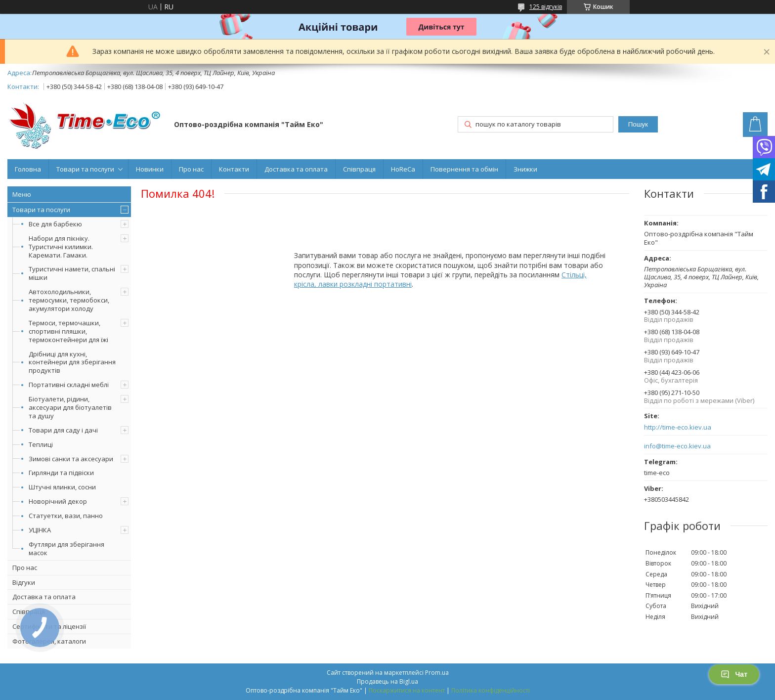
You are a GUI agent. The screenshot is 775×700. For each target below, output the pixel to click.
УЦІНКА (40, 530)
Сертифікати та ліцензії (49, 626)
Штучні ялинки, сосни (62, 487)
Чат (734, 674)
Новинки (150, 169)
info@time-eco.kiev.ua (677, 446)
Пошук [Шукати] (638, 124)
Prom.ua (437, 673)
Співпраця (359, 169)
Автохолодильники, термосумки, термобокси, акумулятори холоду (69, 300)
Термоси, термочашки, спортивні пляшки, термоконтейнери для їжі (68, 331)
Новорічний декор (58, 501)
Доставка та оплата (296, 169)
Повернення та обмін (464, 169)
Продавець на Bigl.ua (387, 681)
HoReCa (403, 169)
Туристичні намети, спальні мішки (72, 273)
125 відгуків (546, 7)
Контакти (234, 169)
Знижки (525, 169)
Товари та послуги (85, 169)
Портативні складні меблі (69, 385)
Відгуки (24, 582)
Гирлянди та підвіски (61, 473)
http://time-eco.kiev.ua (678, 427)
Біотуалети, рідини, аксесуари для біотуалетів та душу (70, 407)
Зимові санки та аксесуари (71, 459)
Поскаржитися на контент (407, 690)
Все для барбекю (55, 224)
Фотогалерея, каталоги (49, 641)
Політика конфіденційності (491, 690)
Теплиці (41, 444)
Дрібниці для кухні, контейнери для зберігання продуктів (72, 362)
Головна (28, 169)
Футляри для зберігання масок (66, 548)
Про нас (191, 169)
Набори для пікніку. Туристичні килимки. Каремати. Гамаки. (61, 247)
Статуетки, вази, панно (66, 516)
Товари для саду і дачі (63, 430)
